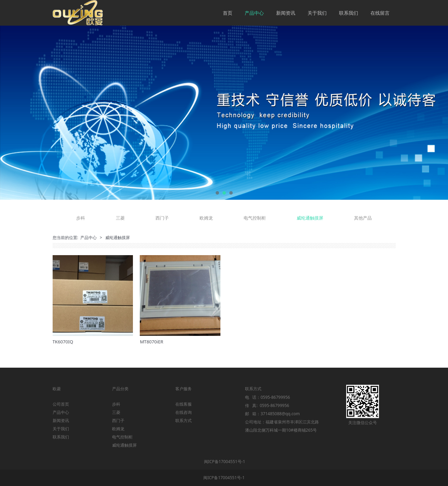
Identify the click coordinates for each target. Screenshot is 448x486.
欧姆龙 (206, 218)
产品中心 (254, 13)
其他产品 (363, 218)
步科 (81, 218)
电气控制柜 (255, 218)
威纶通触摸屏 (310, 218)
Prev (13, 113)
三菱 (120, 218)
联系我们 (349, 13)
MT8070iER (151, 342)
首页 (228, 13)
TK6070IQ (63, 342)
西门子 (162, 218)
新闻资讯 (286, 13)
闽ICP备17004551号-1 (225, 462)
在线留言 (380, 13)
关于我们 (317, 13)
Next (435, 113)
